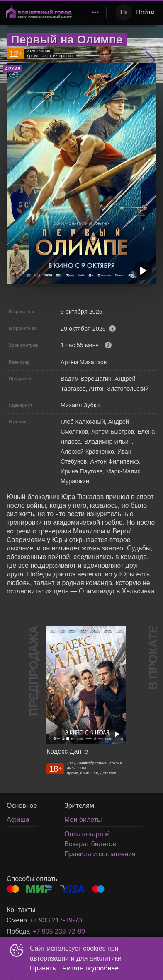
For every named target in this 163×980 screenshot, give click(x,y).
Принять (43, 968)
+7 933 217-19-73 (56, 920)
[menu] (90, 12)
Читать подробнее (91, 968)
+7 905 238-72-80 (59, 931)
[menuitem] (95, 12)
